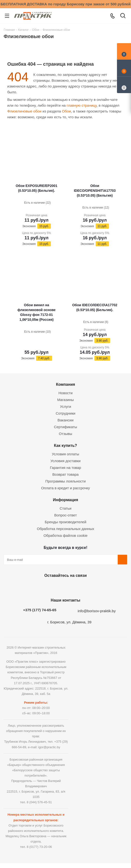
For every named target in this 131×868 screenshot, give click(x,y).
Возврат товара (65, 474)
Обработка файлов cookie (66, 535)
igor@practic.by (49, 747)
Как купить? (65, 445)
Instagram (64, 587)
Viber (89, 587)
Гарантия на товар (65, 468)
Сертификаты (66, 427)
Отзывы (65, 434)
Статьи (65, 508)
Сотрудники (65, 413)
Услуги (65, 406)
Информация (65, 500)
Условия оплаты (65, 454)
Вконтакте (40, 587)
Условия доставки (65, 461)
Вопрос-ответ (65, 515)
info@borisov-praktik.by (97, 611)
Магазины (65, 400)
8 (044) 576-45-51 (39, 802)
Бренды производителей (66, 522)
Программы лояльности (65, 481)
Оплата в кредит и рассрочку (66, 488)
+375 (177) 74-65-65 (40, 610)
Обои (66, 111)
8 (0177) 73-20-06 (39, 847)
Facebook (52, 587)
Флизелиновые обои (24, 111)
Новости (65, 393)
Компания (65, 384)
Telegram (77, 587)
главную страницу (82, 105)
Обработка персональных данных (65, 529)
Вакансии (65, 420)
